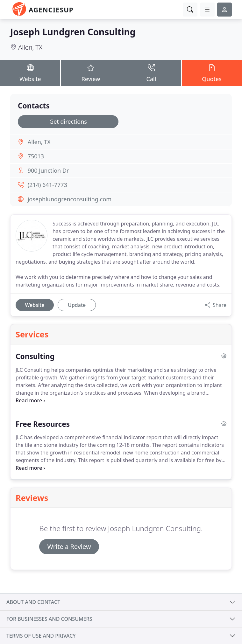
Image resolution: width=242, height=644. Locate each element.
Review (91, 73)
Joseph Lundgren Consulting (73, 32)
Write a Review (69, 547)
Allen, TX (30, 47)
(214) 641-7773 (47, 185)
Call (151, 73)
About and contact (33, 602)
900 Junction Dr (48, 170)
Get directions (68, 121)
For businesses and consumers (49, 619)
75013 (36, 156)
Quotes (212, 73)
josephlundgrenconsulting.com (70, 199)
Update (77, 305)
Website (30, 73)
